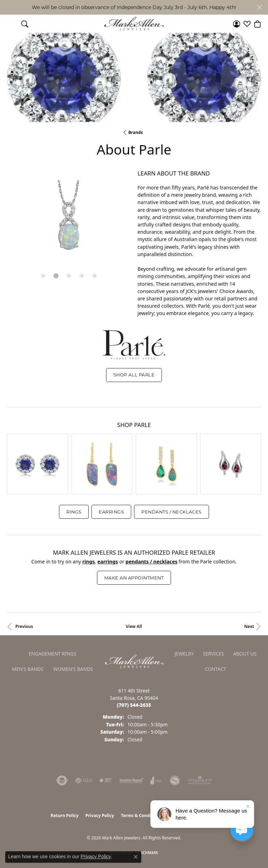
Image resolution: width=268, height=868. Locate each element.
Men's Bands (28, 669)
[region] (69, 221)
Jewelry (184, 654)
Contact (215, 669)
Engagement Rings (53, 654)
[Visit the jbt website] (106, 780)
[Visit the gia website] (84, 780)
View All (134, 626)
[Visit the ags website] (200, 780)
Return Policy (65, 815)
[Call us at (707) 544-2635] (134, 705)
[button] (25, 24)
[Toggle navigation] (11, 24)
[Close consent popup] (136, 857)
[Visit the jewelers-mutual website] (131, 780)
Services (214, 654)
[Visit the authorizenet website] (62, 780)
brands (136, 132)
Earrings (111, 512)
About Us (245, 654)
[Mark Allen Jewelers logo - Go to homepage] (134, 24)
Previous (24, 626)
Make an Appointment (134, 578)
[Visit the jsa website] (175, 780)
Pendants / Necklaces (172, 512)
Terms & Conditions (141, 815)
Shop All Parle (134, 375)
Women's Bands (73, 669)
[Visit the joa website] (157, 780)
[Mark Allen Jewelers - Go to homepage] (134, 661)
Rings (74, 512)
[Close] (259, 8)
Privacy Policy (100, 815)
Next (249, 626)
